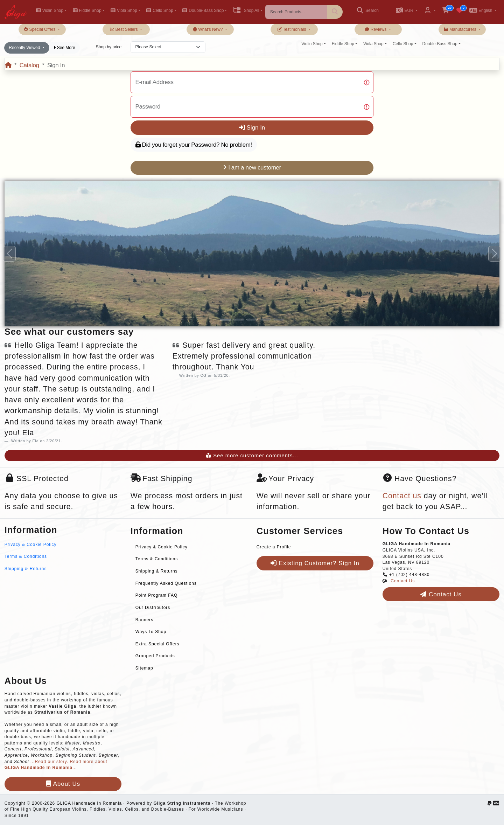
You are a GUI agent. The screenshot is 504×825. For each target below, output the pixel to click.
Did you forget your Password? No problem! (194, 145)
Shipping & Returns (26, 569)
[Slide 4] (265, 320)
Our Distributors (153, 608)
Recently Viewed (25, 48)
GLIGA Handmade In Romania (89, 803)
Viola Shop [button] (124, 11)
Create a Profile (274, 547)
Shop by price (109, 47)
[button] (407, 11)
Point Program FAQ (156, 595)
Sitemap (144, 668)
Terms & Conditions (26, 556)
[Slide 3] (252, 320)
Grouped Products (155, 656)
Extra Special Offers (157, 644)
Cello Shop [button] (160, 11)
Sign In (252, 128)
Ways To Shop (151, 632)
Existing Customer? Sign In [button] (315, 563)
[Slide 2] (239, 320)
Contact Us (403, 581)
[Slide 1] (225, 320)
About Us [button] (63, 784)
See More (64, 48)
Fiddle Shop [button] (87, 11)
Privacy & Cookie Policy (31, 545)
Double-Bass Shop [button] (203, 11)
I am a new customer (252, 168)
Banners (144, 620)
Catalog (29, 65)
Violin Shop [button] (50, 11)
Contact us (402, 496)
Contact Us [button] (441, 594)
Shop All (246, 11)
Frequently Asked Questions (166, 583)
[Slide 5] (279, 320)
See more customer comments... (252, 456)
